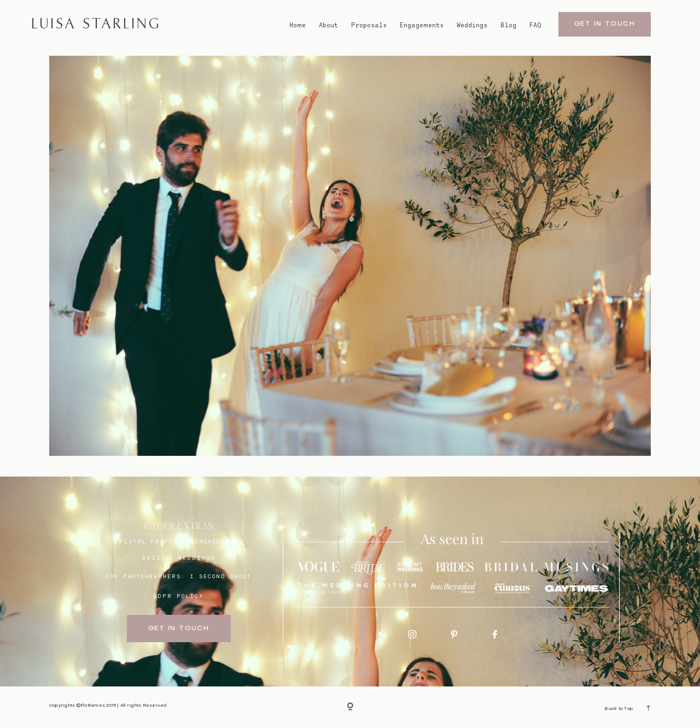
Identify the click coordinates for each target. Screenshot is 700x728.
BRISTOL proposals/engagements (179, 541)
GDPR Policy (179, 596)
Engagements (422, 25)
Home (297, 25)
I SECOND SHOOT (221, 576)
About (328, 25)
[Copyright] (350, 707)
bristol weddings (179, 557)
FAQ (535, 25)
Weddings (472, 25)
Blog (508, 25)
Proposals (369, 25)
